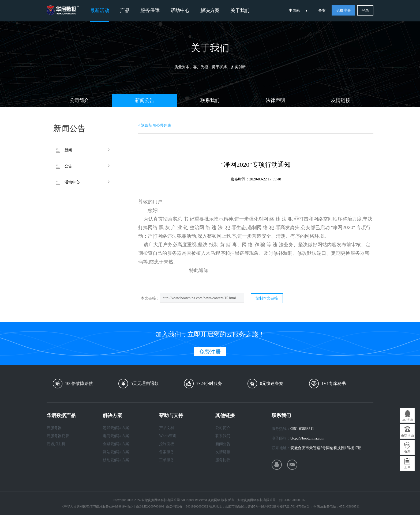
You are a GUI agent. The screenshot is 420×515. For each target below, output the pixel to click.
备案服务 (167, 452)
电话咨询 (407, 436)
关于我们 (240, 10)
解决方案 (210, 10)
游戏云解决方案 (116, 428)
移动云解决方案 (116, 460)
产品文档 (167, 428)
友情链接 (341, 100)
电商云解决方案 (116, 436)
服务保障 (150, 10)
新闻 (68, 150)
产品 (125, 10)
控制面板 (167, 444)
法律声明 (275, 100)
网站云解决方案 (116, 452)
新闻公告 (145, 100)
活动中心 (72, 182)
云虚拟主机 (56, 444)
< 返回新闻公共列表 (155, 125)
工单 (407, 467)
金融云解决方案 (116, 444)
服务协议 (223, 460)
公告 (68, 166)
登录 (365, 11)
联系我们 (210, 100)
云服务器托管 (58, 436)
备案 (322, 11)
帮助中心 (180, 10)
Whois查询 (168, 436)
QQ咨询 (407, 420)
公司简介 (79, 100)
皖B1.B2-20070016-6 (293, 500)
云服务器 (54, 428)
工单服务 (167, 460)
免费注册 (343, 11)
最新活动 (100, 10)
